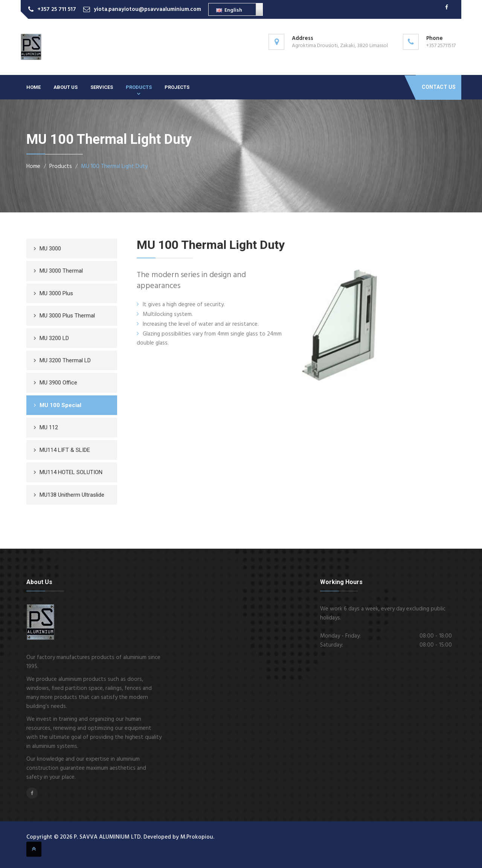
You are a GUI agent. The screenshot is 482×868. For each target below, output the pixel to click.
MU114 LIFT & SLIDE (65, 450)
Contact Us (439, 87)
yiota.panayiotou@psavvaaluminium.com (147, 9)
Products (139, 87)
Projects (177, 87)
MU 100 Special (60, 405)
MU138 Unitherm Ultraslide (72, 495)
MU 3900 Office (58, 383)
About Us (66, 87)
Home (34, 87)
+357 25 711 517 (57, 9)
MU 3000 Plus (56, 293)
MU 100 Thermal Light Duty (114, 166)
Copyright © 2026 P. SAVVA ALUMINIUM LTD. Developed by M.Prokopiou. (120, 837)
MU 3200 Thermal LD (65, 360)
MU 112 (49, 427)
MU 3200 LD (54, 338)
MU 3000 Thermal (61, 271)
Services (102, 87)
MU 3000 (50, 249)
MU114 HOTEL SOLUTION (71, 472)
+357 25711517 (441, 46)
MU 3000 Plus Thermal (67, 316)
